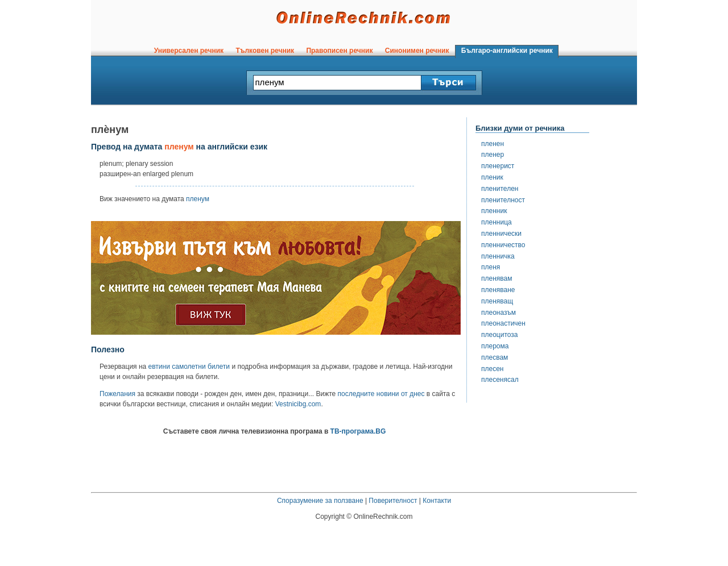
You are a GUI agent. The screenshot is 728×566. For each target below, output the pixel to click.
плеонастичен (503, 323)
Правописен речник (340, 51)
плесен (492, 369)
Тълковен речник (265, 51)
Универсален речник (189, 51)
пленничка (498, 256)
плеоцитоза (500, 335)
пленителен (500, 189)
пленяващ (497, 301)
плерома (495, 346)
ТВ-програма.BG (358, 431)
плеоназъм (499, 313)
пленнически (501, 234)
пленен (493, 144)
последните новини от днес (381, 394)
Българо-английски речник (507, 51)
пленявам (497, 278)
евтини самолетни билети (189, 367)
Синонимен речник (417, 51)
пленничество (503, 245)
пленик (492, 177)
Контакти (437, 501)
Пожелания (117, 394)
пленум (198, 199)
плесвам (495, 357)
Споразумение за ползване (320, 501)
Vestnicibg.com (298, 404)
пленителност (503, 200)
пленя (491, 267)
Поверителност (393, 501)
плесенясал (500, 380)
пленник (494, 211)
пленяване (498, 290)
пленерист (498, 166)
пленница (497, 222)
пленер (493, 155)
